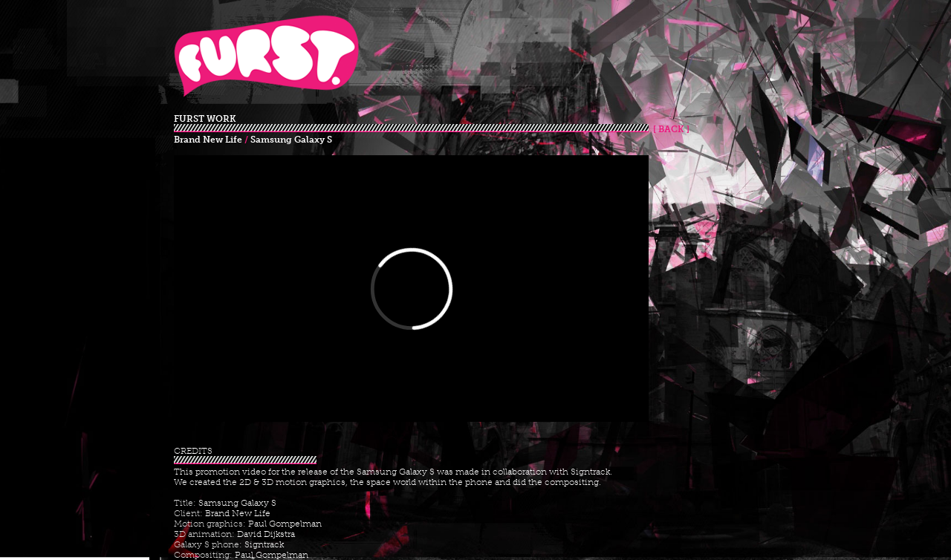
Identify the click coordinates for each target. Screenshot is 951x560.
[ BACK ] (669, 129)
